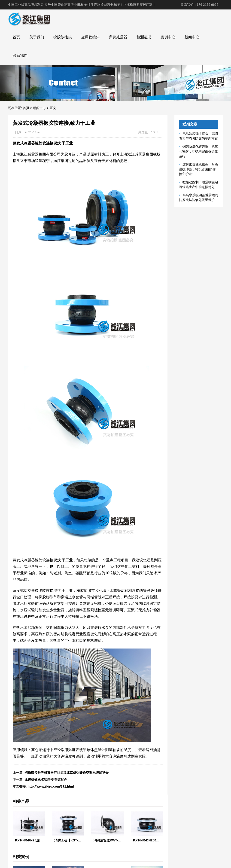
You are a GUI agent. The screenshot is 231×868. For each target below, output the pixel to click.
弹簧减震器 (118, 37)
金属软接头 (90, 37)
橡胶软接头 (63, 37)
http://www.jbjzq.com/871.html (51, 786)
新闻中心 (192, 37)
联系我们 (20, 56)
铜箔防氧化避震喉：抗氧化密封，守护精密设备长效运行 (199, 151)
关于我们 (37, 37)
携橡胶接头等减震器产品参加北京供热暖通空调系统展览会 (67, 773)
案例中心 (168, 37)
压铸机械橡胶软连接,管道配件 (46, 779)
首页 (16, 37)
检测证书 (144, 37)
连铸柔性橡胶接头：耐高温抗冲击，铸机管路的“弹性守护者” (199, 169)
